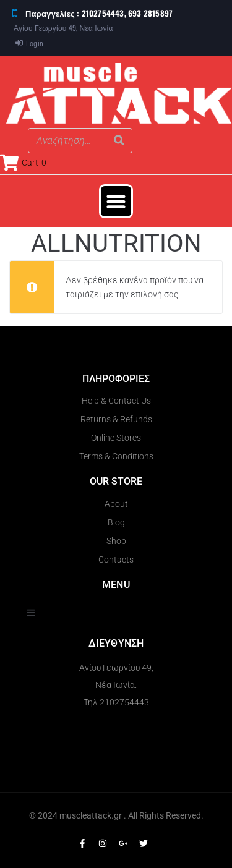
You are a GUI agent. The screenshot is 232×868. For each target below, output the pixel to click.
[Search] (119, 141)
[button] (116, 202)
